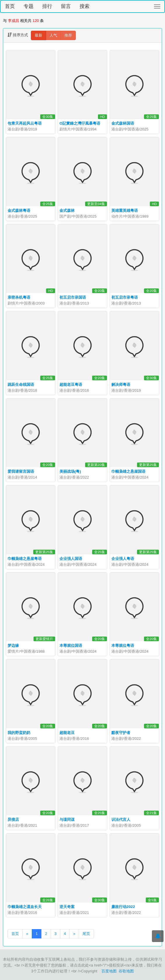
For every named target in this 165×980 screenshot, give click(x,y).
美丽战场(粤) (70, 471)
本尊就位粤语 (123, 645)
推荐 (68, 35)
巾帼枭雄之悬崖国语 (128, 471)
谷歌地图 (126, 971)
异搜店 (13, 820)
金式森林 (67, 210)
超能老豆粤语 (71, 385)
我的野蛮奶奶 (19, 733)
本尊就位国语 (71, 645)
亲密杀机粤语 (19, 297)
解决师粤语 (121, 385)
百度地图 (109, 971)
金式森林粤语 (19, 210)
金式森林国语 (123, 123)
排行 (47, 6)
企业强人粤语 (123, 559)
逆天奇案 (67, 907)
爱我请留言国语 (21, 471)
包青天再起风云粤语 (25, 123)
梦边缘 (13, 645)
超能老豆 (67, 733)
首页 (10, 6)
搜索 (85, 6)
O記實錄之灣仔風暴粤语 (80, 123)
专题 (29, 6)
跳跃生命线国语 (21, 385)
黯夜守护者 (121, 733)
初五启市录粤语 (125, 297)
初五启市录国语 (73, 297)
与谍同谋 (67, 820)
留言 (66, 6)
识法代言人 (121, 820)
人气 (53, 35)
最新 (38, 35)
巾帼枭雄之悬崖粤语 (25, 559)
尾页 (86, 934)
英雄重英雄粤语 (125, 210)
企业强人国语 (71, 559)
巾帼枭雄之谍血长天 (25, 907)
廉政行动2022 (123, 907)
